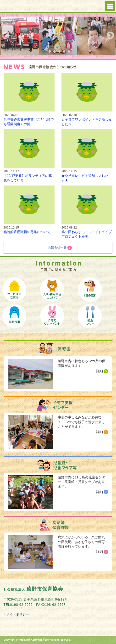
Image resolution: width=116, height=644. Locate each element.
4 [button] (61, 53)
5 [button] (65, 53)
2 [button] (51, 53)
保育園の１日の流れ (90, 290)
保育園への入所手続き (52, 290)
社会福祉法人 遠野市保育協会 (31, 6)
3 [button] (56, 53)
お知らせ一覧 (57, 248)
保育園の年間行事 (14, 316)
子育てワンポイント (52, 316)
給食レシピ (90, 316)
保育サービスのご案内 (14, 290)
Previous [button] (6, 36)
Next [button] (110, 36)
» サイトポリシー (16, 614)
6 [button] (70, 53)
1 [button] (46, 53)
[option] (58, 36)
